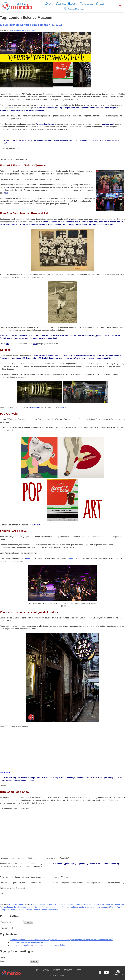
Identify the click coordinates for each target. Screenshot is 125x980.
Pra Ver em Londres (16, 904)
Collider (77, 904)
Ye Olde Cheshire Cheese (36, 910)
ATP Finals (35, 904)
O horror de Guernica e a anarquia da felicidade (29, 942)
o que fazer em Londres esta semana (92, 907)
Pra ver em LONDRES (16, 910)
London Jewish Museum (17, 907)
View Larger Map (6, 772)
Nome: (14, 957)
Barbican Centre (47, 904)
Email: (2, 961)
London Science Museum (38, 907)
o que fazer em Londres (67, 907)
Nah (33, 30)
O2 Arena (112, 907)
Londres (53, 907)
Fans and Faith (87, 904)
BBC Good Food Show (64, 904)
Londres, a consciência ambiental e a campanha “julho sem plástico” (38, 945)
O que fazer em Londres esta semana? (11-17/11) (32, 25)
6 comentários (53, 910)
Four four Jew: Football (103, 904)
